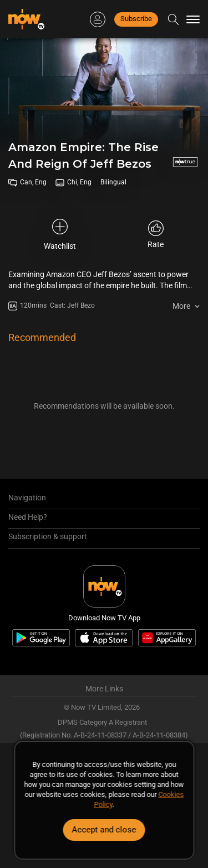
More (181, 306)
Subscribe (136, 19)
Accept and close (104, 830)
